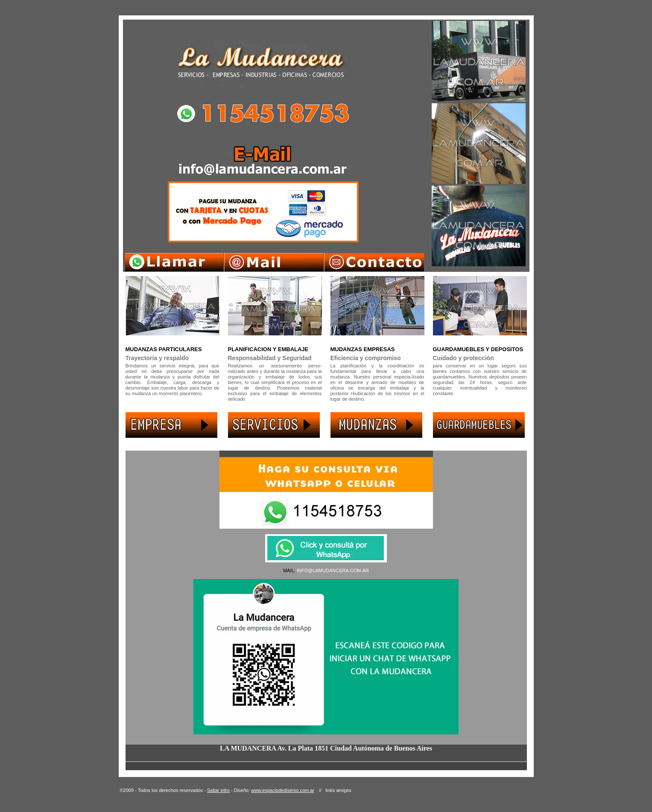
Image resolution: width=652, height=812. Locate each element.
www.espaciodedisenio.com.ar (283, 790)
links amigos (338, 790)
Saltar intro (218, 790)
